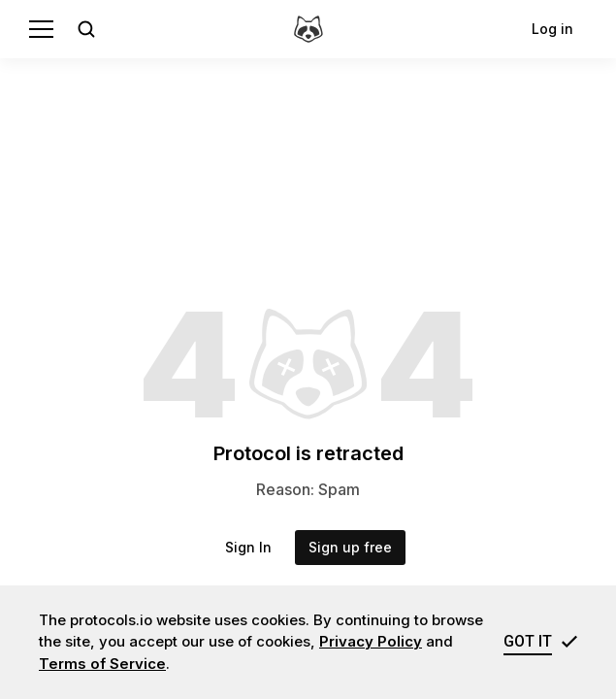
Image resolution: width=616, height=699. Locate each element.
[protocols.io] (308, 29)
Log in (552, 29)
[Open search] (86, 29)
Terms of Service (102, 664)
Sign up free (350, 547)
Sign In (248, 547)
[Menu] (41, 29)
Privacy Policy (371, 641)
